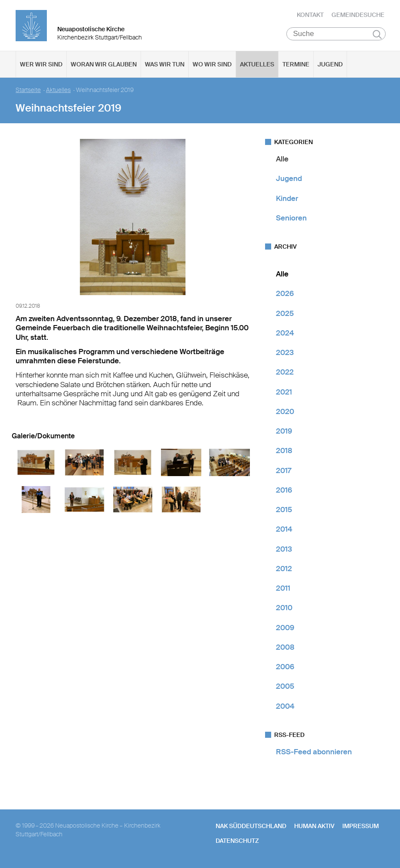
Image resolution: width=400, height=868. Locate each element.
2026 (285, 295)
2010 (284, 609)
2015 (284, 511)
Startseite (28, 91)
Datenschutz (237, 842)
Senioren (291, 219)
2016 (284, 491)
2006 (285, 668)
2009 (285, 629)
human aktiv (314, 827)
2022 (285, 373)
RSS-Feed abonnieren (314, 753)
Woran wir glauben (104, 66)
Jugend (330, 66)
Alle (282, 160)
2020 (285, 413)
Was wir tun (165, 66)
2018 (284, 452)
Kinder (287, 200)
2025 (285, 315)
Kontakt (310, 15)
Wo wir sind (212, 66)
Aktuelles (257, 66)
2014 (284, 530)
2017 (284, 472)
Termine (296, 66)
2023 (285, 354)
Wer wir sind (41, 66)
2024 (285, 334)
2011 (283, 589)
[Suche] (336, 35)
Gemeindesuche (358, 15)
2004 (285, 707)
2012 (284, 570)
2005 (285, 687)
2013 (284, 550)
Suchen (377, 36)
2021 (284, 393)
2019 (284, 432)
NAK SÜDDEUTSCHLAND (251, 827)
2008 (285, 648)
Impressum (361, 827)
